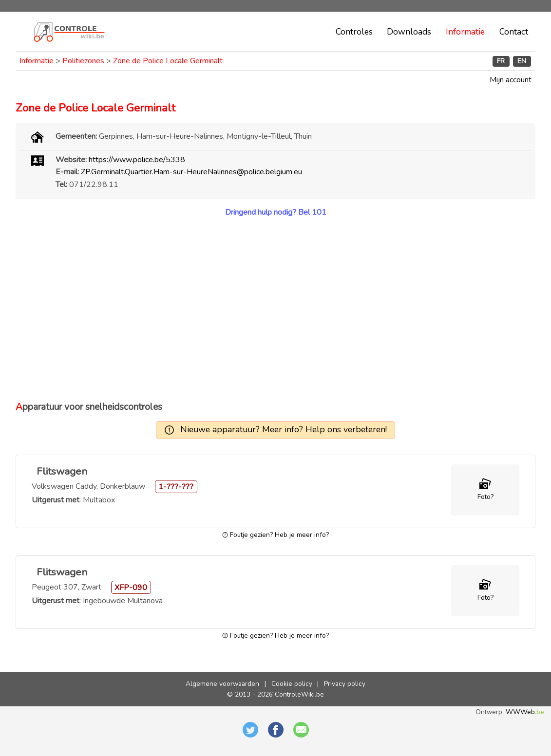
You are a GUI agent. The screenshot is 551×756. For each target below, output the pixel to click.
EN (522, 61)
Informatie (465, 32)
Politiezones (83, 61)
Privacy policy (345, 684)
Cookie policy (292, 684)
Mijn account (511, 80)
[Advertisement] (275, 309)
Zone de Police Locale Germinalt (168, 61)
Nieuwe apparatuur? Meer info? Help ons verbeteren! (284, 429)
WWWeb (525, 712)
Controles (354, 32)
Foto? (485, 497)
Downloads (409, 32)
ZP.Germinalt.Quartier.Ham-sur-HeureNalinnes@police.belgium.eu (191, 172)
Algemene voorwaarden (222, 684)
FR (501, 61)
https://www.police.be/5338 (137, 160)
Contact (514, 32)
